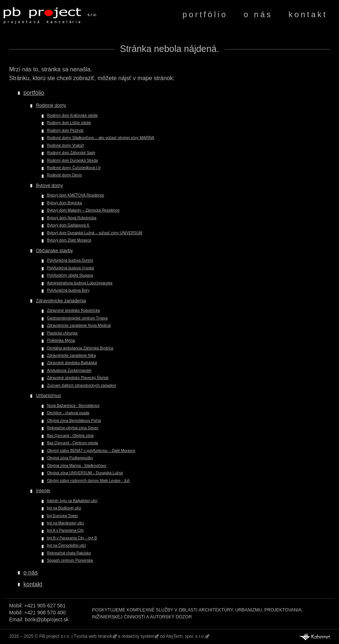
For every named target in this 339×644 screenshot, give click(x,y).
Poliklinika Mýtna (61, 340)
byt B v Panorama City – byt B (72, 538)
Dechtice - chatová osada (68, 413)
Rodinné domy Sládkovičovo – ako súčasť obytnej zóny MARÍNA (101, 138)
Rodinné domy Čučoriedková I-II (74, 168)
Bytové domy (49, 185)
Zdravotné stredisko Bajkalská (72, 363)
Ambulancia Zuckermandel (69, 370)
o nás (258, 14)
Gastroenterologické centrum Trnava (78, 318)
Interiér (43, 491)
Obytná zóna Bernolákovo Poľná (74, 421)
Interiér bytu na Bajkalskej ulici (72, 501)
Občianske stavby (54, 250)
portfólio (205, 14)
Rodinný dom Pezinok (65, 130)
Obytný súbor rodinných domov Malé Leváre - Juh (88, 481)
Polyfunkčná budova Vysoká (71, 268)
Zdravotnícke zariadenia (61, 301)
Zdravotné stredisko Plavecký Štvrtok (78, 378)
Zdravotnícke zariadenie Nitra (72, 355)
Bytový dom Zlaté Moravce (69, 240)
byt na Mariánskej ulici (66, 523)
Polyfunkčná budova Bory (68, 290)
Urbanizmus (48, 395)
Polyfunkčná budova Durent (70, 260)
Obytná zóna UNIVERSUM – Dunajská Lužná (85, 473)
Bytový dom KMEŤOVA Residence (76, 195)
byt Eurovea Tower (63, 516)
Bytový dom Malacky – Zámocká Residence (84, 210)
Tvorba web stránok (93, 636)
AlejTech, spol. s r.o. (186, 636)
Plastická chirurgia (62, 333)
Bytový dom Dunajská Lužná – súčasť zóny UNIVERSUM (95, 233)
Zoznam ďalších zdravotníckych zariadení (82, 385)
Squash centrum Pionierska (70, 560)
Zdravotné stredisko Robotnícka (74, 310)
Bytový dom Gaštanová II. (69, 225)
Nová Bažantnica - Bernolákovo (73, 406)
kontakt (308, 14)
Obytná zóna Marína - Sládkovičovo (77, 466)
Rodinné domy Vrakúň (66, 145)
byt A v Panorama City (66, 530)
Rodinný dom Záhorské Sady (71, 153)
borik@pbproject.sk (47, 619)
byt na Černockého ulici (67, 545)
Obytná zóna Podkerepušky (70, 458)
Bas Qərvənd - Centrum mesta (73, 443)
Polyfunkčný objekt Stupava (70, 275)
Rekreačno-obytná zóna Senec (73, 428)
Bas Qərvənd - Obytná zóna (70, 436)
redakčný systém (138, 636)
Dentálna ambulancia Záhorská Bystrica (80, 348)
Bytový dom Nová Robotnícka (72, 218)
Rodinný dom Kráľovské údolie (73, 115)
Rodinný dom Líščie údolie (69, 123)
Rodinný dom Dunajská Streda (73, 160)
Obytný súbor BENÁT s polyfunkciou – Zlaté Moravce (91, 451)
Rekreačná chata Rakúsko (69, 553)
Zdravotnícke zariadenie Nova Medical (79, 325)
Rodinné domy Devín (65, 175)
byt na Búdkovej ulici (64, 508)
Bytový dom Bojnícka (65, 203)
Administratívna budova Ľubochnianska (80, 283)
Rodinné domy (51, 105)
